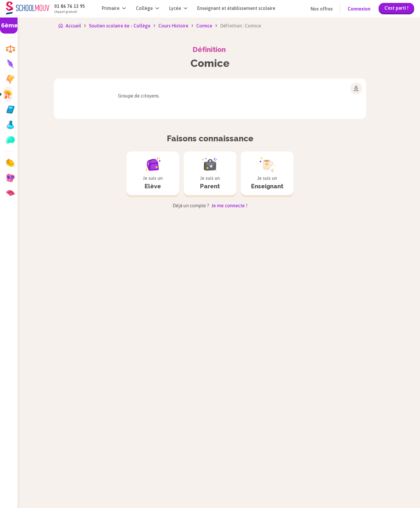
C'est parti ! (396, 8)
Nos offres (322, 9)
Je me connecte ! (229, 206)
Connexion (359, 9)
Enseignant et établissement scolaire (236, 8)
